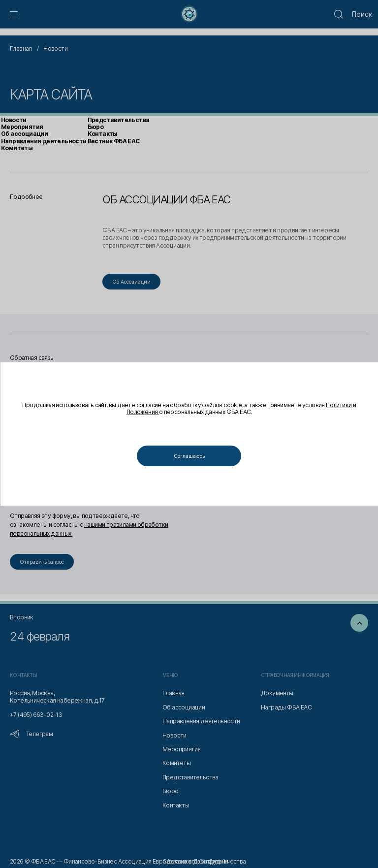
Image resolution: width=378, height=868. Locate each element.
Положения (158, 412)
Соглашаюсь (189, 456)
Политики (124, 412)
